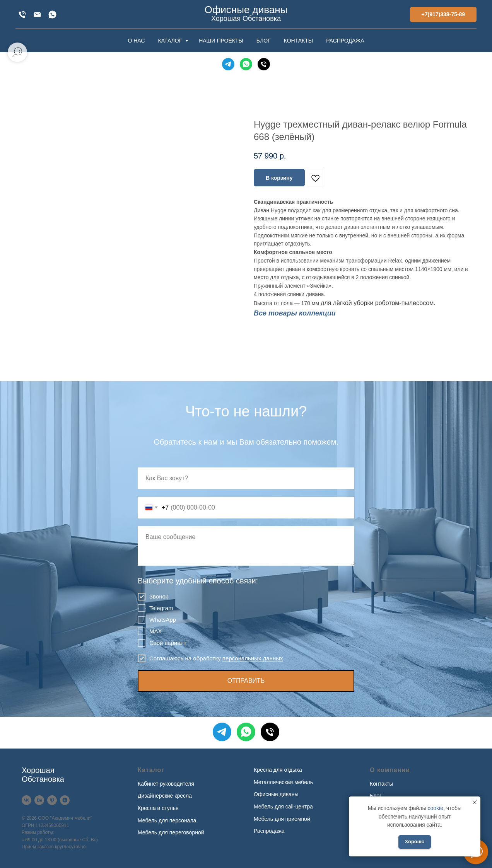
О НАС (136, 41)
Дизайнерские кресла (165, 796)
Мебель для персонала (167, 820)
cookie (435, 808)
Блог (376, 796)
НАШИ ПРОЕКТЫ (221, 41)
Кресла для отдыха (278, 770)
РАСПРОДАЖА (345, 41)
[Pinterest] (52, 800)
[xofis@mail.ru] (37, 14)
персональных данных (253, 658)
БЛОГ (264, 41)
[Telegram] (228, 64)
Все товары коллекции (295, 313)
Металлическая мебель (283, 782)
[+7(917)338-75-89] (22, 14)
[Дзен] (65, 800)
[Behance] (39, 800)
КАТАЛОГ (171, 41)
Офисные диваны (276, 794)
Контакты (381, 784)
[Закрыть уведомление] (475, 802)
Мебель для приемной (282, 819)
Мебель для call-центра (283, 807)
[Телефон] (264, 64)
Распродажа (269, 831)
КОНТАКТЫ (299, 41)
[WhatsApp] (52, 14)
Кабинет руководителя (166, 784)
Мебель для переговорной (171, 832)
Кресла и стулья (158, 808)
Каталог (151, 770)
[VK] (26, 800)
